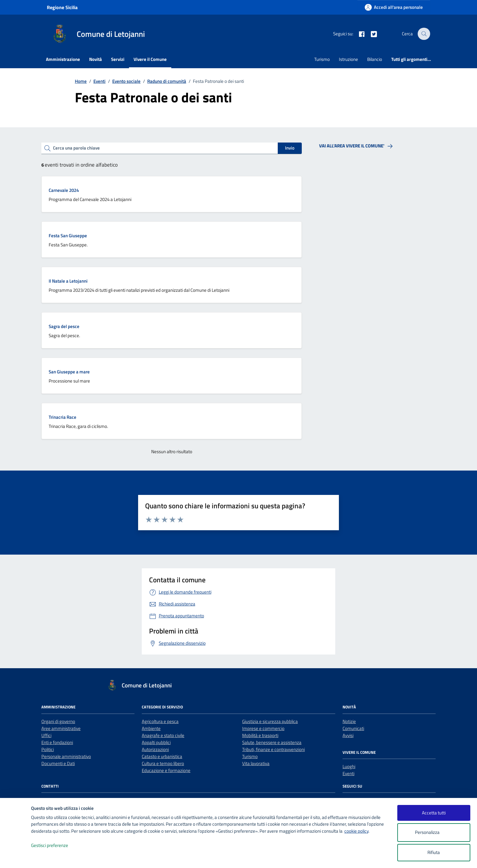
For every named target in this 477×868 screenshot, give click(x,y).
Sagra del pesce (64, 326)
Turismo (322, 59)
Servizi (118, 59)
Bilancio (375, 59)
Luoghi (349, 766)
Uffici (46, 735)
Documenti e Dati (58, 763)
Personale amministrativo (66, 756)
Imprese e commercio (263, 728)
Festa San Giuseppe (68, 236)
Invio (290, 148)
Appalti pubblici (156, 742)
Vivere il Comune (150, 59)
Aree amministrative (61, 728)
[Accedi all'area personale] (394, 7)
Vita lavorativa (256, 763)
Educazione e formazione (166, 770)
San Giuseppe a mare (69, 372)
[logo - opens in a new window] (16, 857)
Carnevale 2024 (64, 190)
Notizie (349, 721)
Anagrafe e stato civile (163, 735)
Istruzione (348, 59)
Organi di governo (58, 721)
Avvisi (348, 735)
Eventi (348, 773)
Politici (48, 749)
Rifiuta (434, 852)
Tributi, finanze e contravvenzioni (273, 749)
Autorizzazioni (155, 749)
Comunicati (353, 728)
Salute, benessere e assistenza (272, 742)
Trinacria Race (63, 417)
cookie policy (356, 831)
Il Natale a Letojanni (68, 281)
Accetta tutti (434, 813)
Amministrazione (63, 59)
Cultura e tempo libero (163, 763)
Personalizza (434, 833)
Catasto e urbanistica (162, 756)
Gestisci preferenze (56, 846)
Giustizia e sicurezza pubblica (270, 721)
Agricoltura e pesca (160, 721)
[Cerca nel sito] (424, 34)
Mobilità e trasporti (260, 735)
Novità (96, 59)
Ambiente (151, 728)
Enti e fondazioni (57, 742)
